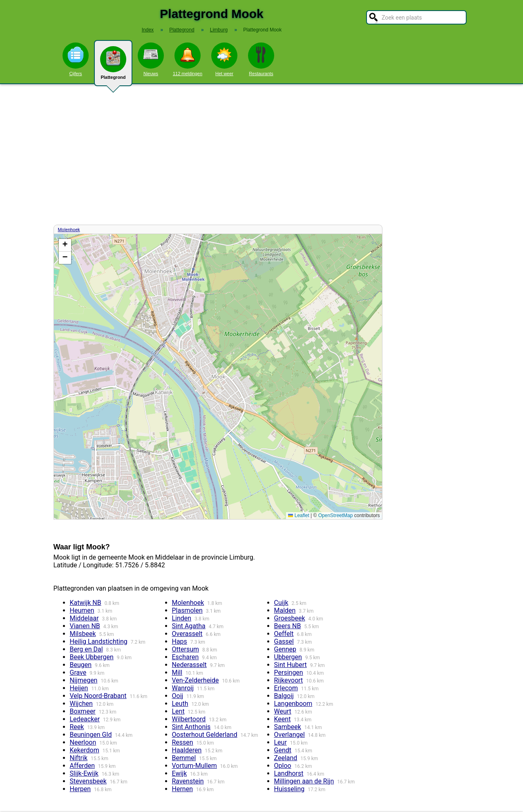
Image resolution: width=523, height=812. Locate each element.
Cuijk (281, 603)
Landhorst (289, 773)
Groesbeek (290, 618)
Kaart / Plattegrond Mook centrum (217, 377)
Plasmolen (187, 610)
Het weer (224, 59)
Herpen (80, 789)
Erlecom (286, 688)
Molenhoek (69, 230)
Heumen (82, 610)
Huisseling (289, 789)
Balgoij (284, 696)
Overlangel (289, 735)
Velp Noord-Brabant (98, 696)
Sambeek (288, 727)
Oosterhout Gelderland (205, 735)
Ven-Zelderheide (196, 680)
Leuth (180, 704)
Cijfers (76, 59)
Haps (180, 641)
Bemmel (184, 758)
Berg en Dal (86, 649)
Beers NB (288, 626)
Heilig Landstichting (99, 641)
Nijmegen (84, 680)
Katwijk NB (86, 603)
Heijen (79, 688)
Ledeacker (85, 719)
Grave (78, 673)
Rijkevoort (289, 680)
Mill (177, 673)
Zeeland (286, 758)
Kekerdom (85, 750)
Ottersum (186, 649)
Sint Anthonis (191, 727)
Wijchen (81, 704)
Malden (285, 610)
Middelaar (84, 618)
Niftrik (79, 758)
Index (148, 30)
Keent (283, 719)
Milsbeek (83, 634)
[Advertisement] (261, 154)
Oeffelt (284, 634)
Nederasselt (189, 665)
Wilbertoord (189, 719)
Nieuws (151, 59)
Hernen (182, 789)
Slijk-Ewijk (84, 773)
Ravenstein (188, 781)
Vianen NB (85, 626)
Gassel (284, 641)
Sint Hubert (291, 665)
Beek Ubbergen (92, 657)
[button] (65, 245)
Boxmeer (83, 711)
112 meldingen (188, 59)
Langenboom (293, 704)
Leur (280, 742)
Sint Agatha (189, 626)
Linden (182, 618)
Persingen (289, 673)
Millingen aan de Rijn (304, 781)
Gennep (285, 649)
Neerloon (83, 742)
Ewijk (180, 773)
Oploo (283, 766)
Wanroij (183, 688)
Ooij (178, 696)
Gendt (283, 750)
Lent (178, 711)
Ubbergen (288, 657)
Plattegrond (113, 66)
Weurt (283, 711)
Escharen (186, 657)
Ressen (183, 742)
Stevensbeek (88, 781)
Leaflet (298, 515)
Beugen (81, 665)
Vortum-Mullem (194, 766)
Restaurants (261, 59)
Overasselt (187, 634)
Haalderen (187, 750)
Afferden (82, 766)
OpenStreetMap (336, 515)
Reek (77, 727)
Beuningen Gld (91, 735)
